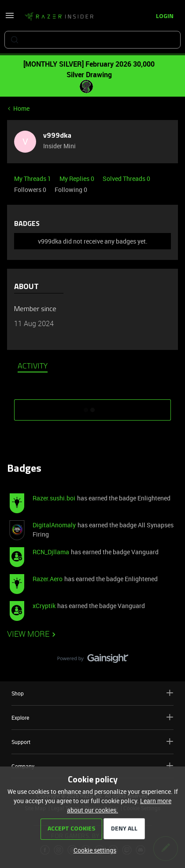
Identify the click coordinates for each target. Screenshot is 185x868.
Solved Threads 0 (126, 178)
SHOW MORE (92, 407)
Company (92, 766)
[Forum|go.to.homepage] (59, 17)
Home (21, 108)
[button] (10, 18)
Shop (92, 693)
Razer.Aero (48, 579)
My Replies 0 (78, 178)
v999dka (57, 136)
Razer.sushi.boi (54, 498)
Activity (33, 367)
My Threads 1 (33, 178)
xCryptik (44, 606)
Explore (92, 717)
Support (92, 742)
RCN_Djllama (51, 552)
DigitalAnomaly (54, 525)
